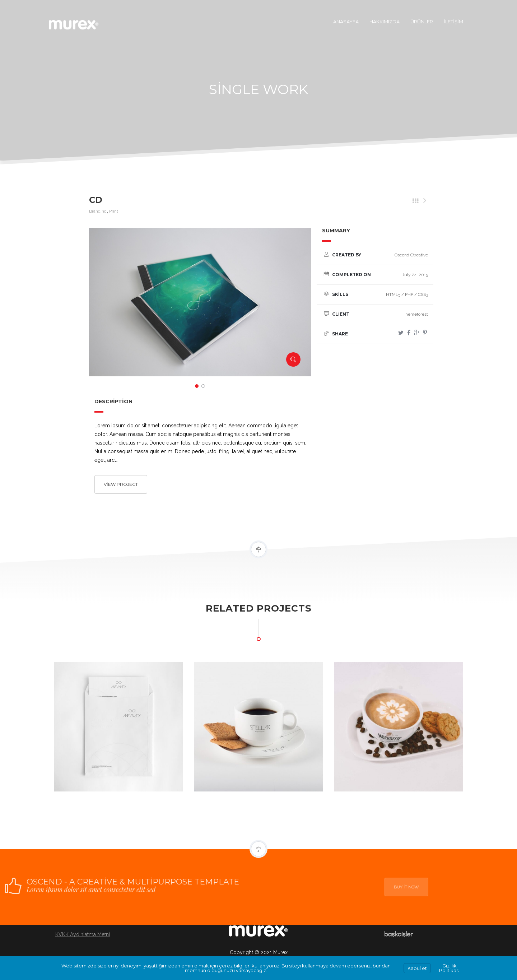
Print (114, 211)
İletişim (453, 22)
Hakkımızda (385, 22)
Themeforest (415, 314)
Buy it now (424, 887)
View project (121, 484)
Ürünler (422, 22)
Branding (98, 211)
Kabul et (417, 968)
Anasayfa (346, 22)
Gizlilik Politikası (449, 968)
